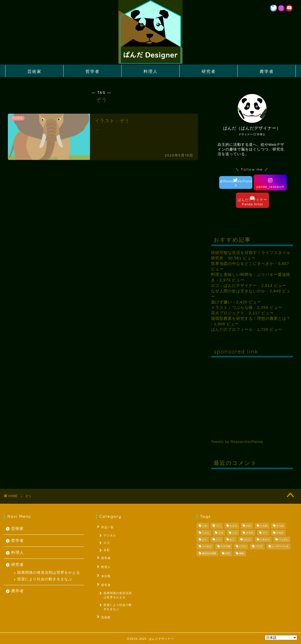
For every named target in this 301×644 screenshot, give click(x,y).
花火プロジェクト (228, 313)
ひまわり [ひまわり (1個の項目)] (265, 539)
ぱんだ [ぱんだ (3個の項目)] (247, 539)
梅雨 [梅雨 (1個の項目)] (242, 553)
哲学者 (93, 71)
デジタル (110, 535)
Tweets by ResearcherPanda (237, 442)
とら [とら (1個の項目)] (205, 539)
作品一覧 (106, 527)
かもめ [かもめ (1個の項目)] (264, 526)
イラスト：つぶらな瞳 (232, 307)
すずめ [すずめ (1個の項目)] (250, 533)
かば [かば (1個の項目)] (248, 526)
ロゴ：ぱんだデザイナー (234, 285)
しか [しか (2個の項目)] (235, 533)
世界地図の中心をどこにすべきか (242, 263)
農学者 (267, 71)
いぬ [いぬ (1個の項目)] (205, 526)
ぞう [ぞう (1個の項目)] (265, 533)
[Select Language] (281, 638)
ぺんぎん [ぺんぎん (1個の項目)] (283, 539)
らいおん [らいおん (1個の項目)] (207, 547)
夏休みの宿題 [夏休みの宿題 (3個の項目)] (209, 553)
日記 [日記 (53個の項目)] (228, 553)
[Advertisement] (252, 394)
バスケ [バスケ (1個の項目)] (243, 547)
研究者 (209, 71)
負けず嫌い (222, 302)
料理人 (151, 71)
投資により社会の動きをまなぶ (45, 579)
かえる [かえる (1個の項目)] (233, 526)
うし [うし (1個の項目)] (218, 526)
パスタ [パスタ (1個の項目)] (259, 547)
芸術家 (35, 71)
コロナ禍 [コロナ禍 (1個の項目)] (225, 547)
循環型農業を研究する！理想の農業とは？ (251, 318)
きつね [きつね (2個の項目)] (280, 526)
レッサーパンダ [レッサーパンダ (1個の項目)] (280, 547)
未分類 (105, 575)
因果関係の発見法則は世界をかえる (49, 573)
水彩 (107, 551)
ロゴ (107, 543)
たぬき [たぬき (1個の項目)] (280, 533)
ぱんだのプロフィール (232, 329)
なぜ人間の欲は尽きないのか (238, 291)
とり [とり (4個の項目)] (218, 539)
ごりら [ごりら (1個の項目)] (206, 533)
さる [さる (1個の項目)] (221, 533)
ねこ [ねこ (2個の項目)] (232, 539)
